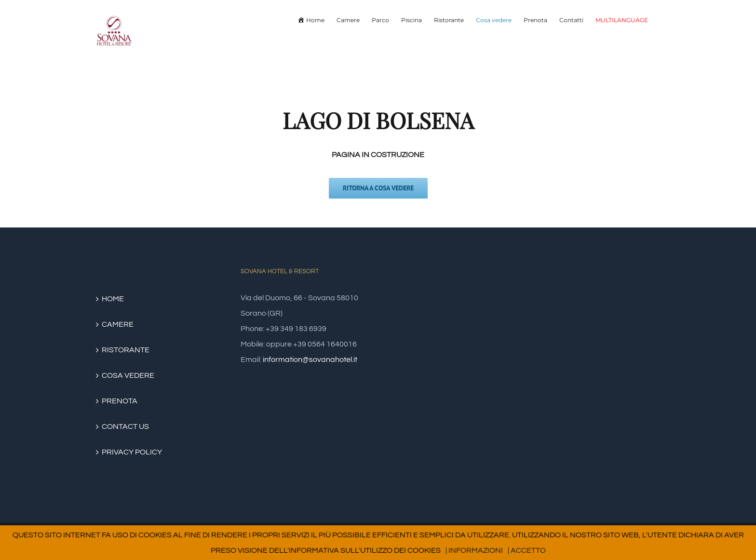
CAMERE (118, 324)
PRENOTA (120, 401)
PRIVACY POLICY (132, 452)
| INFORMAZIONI (474, 550)
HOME (113, 299)
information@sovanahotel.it (310, 360)
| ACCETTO (527, 550)
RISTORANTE (126, 350)
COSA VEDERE (128, 375)
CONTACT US (125, 427)
